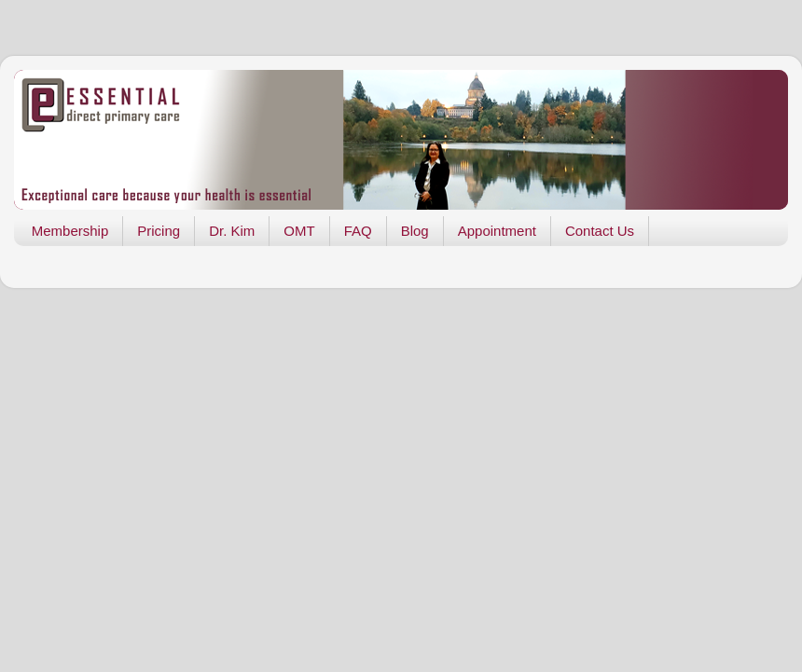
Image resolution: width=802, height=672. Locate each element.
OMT (299, 231)
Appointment (497, 231)
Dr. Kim (232, 231)
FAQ (358, 231)
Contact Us (600, 231)
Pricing (159, 231)
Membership (70, 231)
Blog (415, 231)
